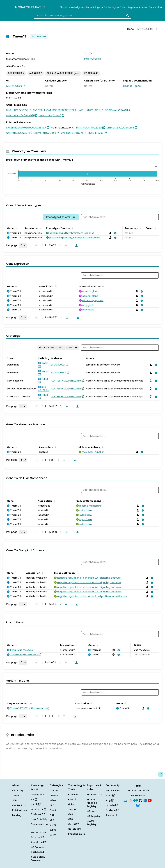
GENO (53, 825)
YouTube (112, 810)
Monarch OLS (94, 795)
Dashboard (37, 852)
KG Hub (91, 811)
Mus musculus (92, 59)
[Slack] (130, 800)
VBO (52, 820)
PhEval (72, 799)
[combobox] (82, 16)
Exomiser (73, 795)
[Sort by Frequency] (140, 228)
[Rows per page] (23, 245)
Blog (109, 800)
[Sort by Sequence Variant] (30, 703)
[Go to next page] (61, 318)
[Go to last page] (67, 318)
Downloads (37, 795)
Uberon (54, 796)
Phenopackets (77, 834)
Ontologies (96, 7)
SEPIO (53, 830)
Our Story (18, 791)
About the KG (39, 842)
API (34, 799)
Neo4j (36, 804)
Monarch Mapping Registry (92, 803)
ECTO (53, 835)
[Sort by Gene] (16, 228)
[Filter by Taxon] (58, 348)
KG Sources (38, 847)
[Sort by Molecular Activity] (102, 447)
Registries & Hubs (137, 7)
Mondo (54, 791)
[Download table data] (76, 245)
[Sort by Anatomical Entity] (103, 286)
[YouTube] (150, 800)
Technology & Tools (115, 7)
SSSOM (72, 809)
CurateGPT (75, 829)
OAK (71, 814)
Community (155, 7)
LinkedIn (111, 805)
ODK (71, 819)
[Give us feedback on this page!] (161, 774)
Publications (19, 810)
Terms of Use (38, 832)
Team (16, 796)
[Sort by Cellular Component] (103, 501)
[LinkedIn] (145, 800)
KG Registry (94, 816)
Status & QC (38, 814)
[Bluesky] (138, 805)
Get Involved (113, 791)
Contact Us (19, 805)
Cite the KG (38, 837)
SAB (14, 800)
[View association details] (115, 233)
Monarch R (38, 809)
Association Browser (38, 859)
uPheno (54, 800)
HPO (52, 805)
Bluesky (111, 815)
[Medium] (135, 800)
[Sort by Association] (40, 228)
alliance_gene (132, 86)
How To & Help (39, 819)
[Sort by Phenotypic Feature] (72, 228)
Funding (17, 815)
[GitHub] (141, 800)
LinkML (72, 804)
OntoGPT (73, 824)
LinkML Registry (92, 823)
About (64, 7)
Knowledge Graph (79, 7)
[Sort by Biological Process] (77, 573)
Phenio (53, 810)
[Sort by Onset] (155, 228)
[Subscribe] (126, 800)
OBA (52, 815)
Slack (110, 796)
